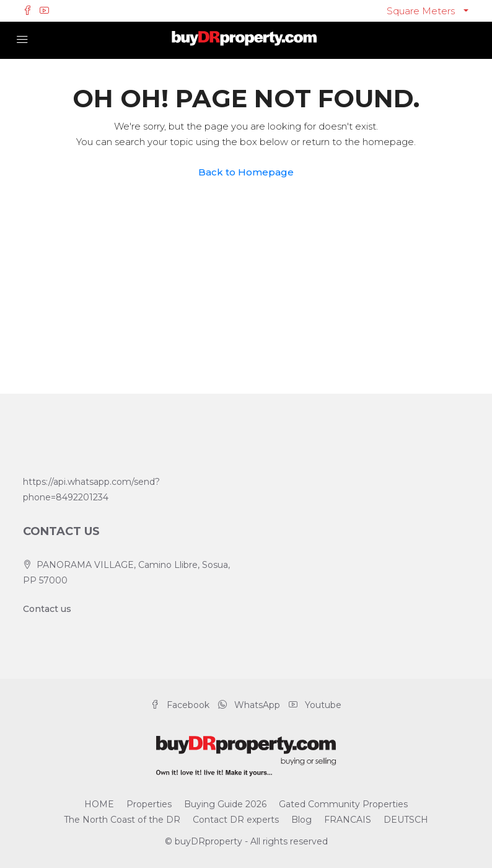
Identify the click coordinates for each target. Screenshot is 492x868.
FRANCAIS (348, 820)
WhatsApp (250, 705)
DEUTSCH (406, 820)
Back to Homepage (246, 172)
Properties (149, 804)
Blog (301, 820)
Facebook (181, 705)
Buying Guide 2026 (225, 804)
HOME (99, 804)
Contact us (47, 609)
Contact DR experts (236, 820)
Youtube (315, 705)
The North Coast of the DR (122, 820)
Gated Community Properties (343, 804)
